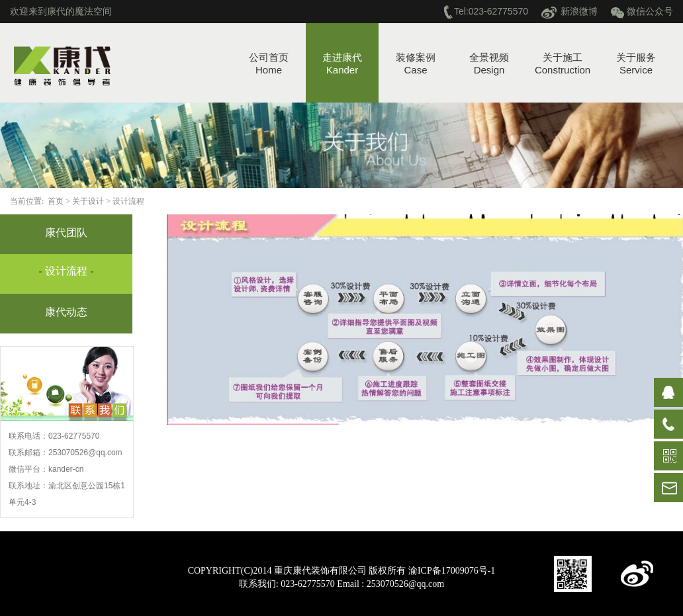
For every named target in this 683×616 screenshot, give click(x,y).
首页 (57, 201)
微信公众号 (650, 11)
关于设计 (89, 201)
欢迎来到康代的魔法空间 (61, 11)
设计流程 (129, 201)
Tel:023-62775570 (491, 11)
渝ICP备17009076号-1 (452, 571)
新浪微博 (579, 11)
